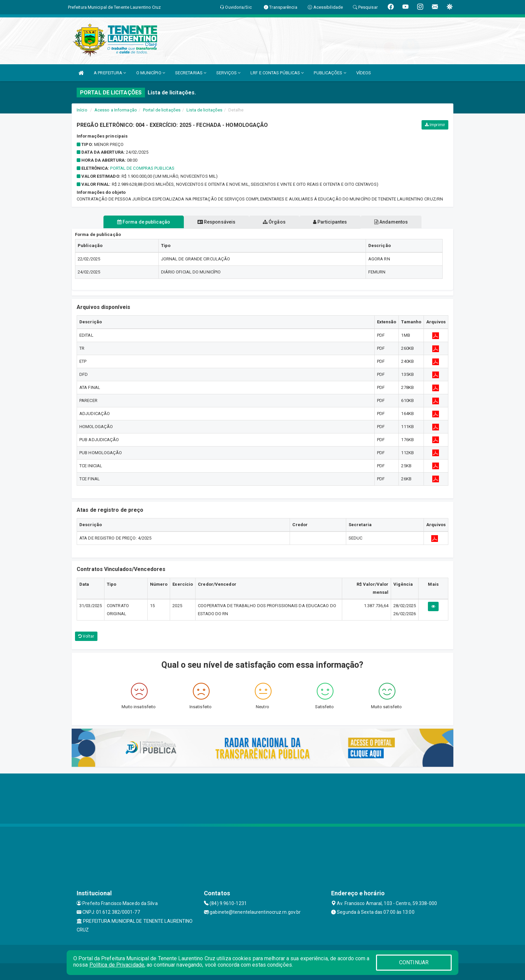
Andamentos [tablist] (392, 222)
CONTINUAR (414, 962)
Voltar (86, 636)
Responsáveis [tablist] (216, 222)
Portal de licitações (162, 110)
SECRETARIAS (191, 73)
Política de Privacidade (117, 965)
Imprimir (435, 125)
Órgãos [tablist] (274, 222)
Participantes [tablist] (331, 222)
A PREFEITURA (110, 73)
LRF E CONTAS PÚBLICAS (277, 73)
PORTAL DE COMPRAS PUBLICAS (142, 168)
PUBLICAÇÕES (330, 73)
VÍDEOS (364, 73)
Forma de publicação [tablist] (142, 222)
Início (82, 110)
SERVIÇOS (228, 73)
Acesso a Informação (116, 110)
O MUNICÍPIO (151, 73)
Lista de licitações (204, 110)
